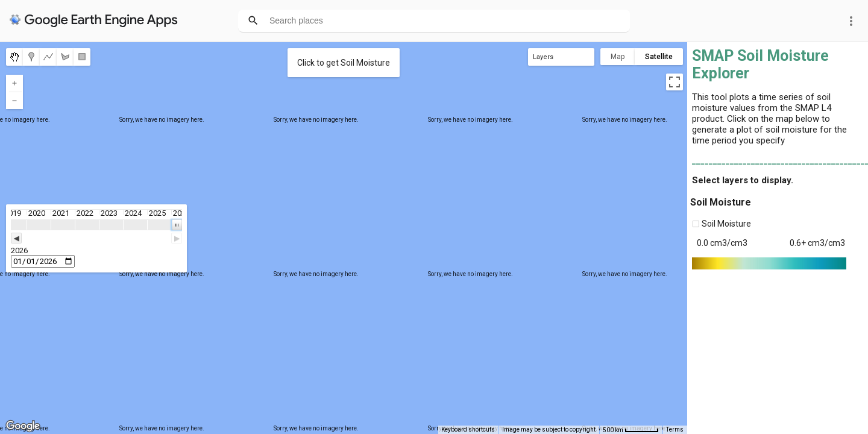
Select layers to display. (743, 180)
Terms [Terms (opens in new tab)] (675, 429)
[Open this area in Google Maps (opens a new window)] (23, 426)
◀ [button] (16, 238)
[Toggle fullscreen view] (675, 82)
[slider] (96, 238)
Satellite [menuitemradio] (659, 57)
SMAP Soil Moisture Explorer (760, 64)
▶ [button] (177, 238)
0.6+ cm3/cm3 (817, 243)
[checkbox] (696, 224)
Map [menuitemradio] (618, 57)
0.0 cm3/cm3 (722, 243)
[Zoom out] (14, 101)
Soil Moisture (721, 202)
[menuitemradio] (14, 57)
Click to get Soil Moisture (344, 63)
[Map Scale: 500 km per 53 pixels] (631, 430)
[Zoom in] (14, 83)
